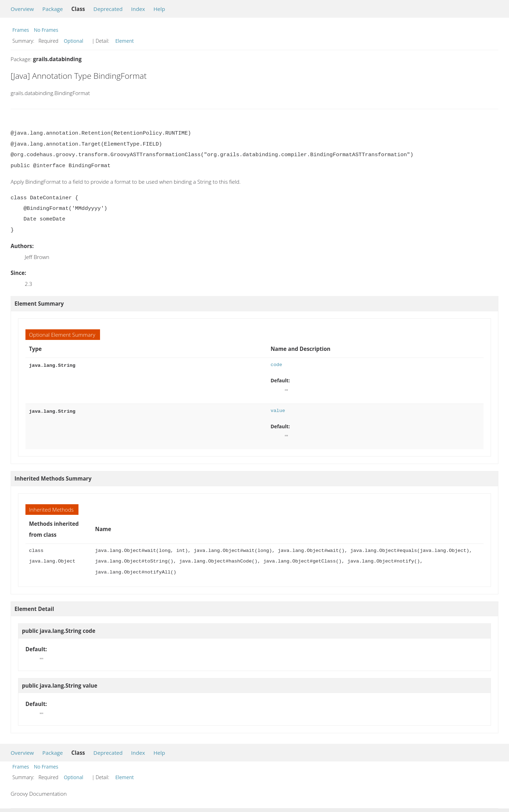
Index (138, 9)
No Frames (46, 30)
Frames (21, 30)
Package (53, 9)
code (276, 365)
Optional (73, 41)
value (278, 411)
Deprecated (108, 9)
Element (124, 41)
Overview (22, 9)
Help (159, 9)
